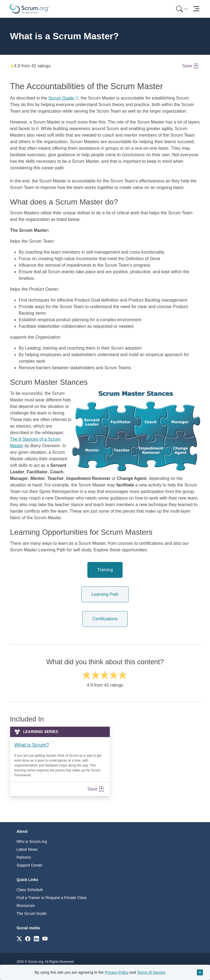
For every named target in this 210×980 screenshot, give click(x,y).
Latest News (27, 849)
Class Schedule (30, 890)
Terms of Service (151, 972)
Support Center (30, 865)
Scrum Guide (61, 98)
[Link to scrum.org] (19, 938)
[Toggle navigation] (196, 9)
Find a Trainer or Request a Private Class (52, 898)
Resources (26, 906)
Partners (24, 857)
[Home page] (29, 9)
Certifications (105, 619)
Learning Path (105, 594)
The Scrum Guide (32, 913)
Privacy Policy (117, 972)
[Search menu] (182, 9)
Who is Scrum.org (32, 841)
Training (105, 570)
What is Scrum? (32, 745)
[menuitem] (182, 9)
